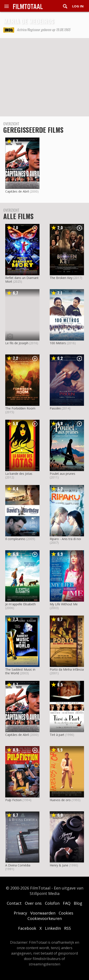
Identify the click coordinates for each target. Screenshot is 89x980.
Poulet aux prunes (62, 474)
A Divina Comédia (18, 865)
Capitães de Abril (17, 191)
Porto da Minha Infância (67, 669)
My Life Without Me (64, 604)
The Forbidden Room (20, 408)
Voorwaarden (43, 913)
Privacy (20, 913)
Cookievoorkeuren (45, 918)
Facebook (27, 928)
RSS (68, 928)
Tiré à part (57, 735)
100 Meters (58, 343)
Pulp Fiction (13, 800)
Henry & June (59, 865)
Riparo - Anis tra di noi (65, 539)
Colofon (52, 903)
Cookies (66, 913)
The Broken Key (61, 278)
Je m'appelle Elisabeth (21, 604)
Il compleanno (15, 539)
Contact (14, 903)
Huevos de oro (60, 800)
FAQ (67, 903)
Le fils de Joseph (17, 343)
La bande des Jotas (19, 474)
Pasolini (55, 408)
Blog (78, 903)
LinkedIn (53, 928)
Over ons (33, 903)
